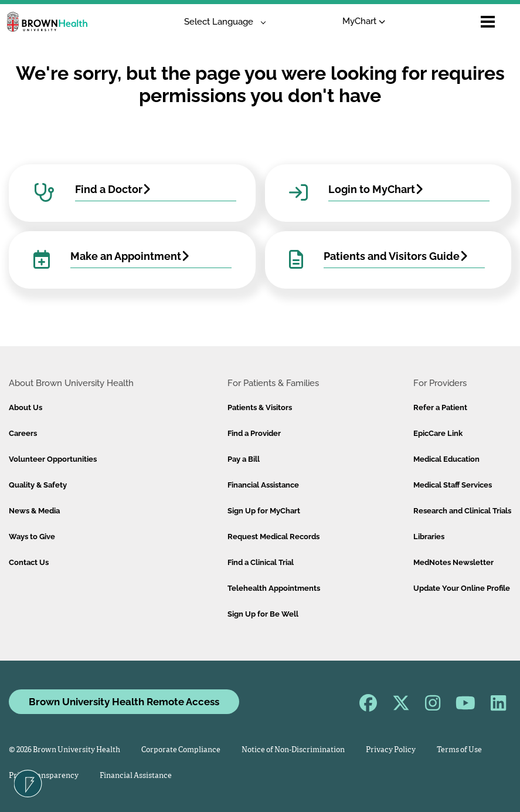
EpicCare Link (438, 433)
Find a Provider (254, 433)
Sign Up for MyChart (264, 511)
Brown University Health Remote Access (124, 702)
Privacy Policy (391, 750)
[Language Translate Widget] (221, 22)
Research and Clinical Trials (462, 511)
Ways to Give (32, 537)
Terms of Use (459, 750)
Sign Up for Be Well (263, 614)
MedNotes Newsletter (453, 562)
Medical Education (446, 459)
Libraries (429, 537)
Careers (23, 433)
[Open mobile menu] (488, 22)
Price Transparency (44, 776)
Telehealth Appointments (274, 588)
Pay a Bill (244, 459)
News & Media (34, 511)
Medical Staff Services (453, 485)
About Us (26, 407)
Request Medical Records (273, 537)
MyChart (364, 21)
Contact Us (29, 562)
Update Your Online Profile (462, 588)
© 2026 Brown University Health (64, 750)
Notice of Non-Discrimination (293, 750)
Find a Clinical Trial (261, 562)
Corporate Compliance (181, 750)
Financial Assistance (263, 485)
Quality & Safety (38, 485)
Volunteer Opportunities (53, 459)
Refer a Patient (440, 407)
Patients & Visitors (260, 407)
